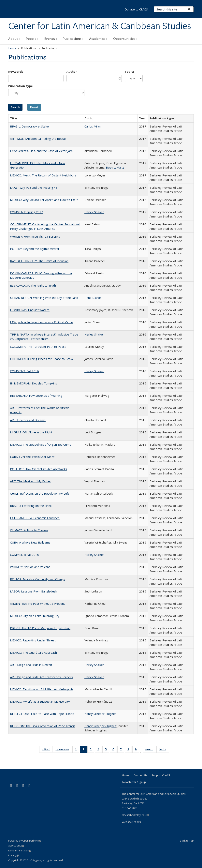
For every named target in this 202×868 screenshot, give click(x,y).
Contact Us (140, 775)
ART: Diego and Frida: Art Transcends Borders (41, 677)
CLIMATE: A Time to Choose (29, 530)
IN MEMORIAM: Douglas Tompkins (34, 383)
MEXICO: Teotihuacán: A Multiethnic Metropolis (42, 689)
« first (47, 750)
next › (151, 750)
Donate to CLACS (136, 9)
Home (12, 48)
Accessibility (16, 846)
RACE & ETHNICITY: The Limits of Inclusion (39, 261)
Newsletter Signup (134, 782)
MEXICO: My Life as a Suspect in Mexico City (40, 701)
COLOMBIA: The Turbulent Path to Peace (38, 347)
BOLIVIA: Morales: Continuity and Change (38, 579)
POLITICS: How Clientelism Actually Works (39, 469)
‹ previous (64, 750)
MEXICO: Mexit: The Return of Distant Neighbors (43, 175)
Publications (73, 39)
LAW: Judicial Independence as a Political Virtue (42, 322)
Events (51, 39)
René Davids (93, 298)
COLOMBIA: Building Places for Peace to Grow (42, 359)
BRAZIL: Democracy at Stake (29, 126)
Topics (130, 71)
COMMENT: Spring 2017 (27, 212)
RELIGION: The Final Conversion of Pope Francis (43, 726)
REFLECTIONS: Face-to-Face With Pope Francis (42, 714)
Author (72, 71)
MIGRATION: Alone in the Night (31, 432)
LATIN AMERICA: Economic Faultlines (35, 518)
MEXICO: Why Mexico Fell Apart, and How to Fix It (44, 200)
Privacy (13, 855)
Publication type (21, 86)
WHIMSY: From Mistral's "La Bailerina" (36, 236)
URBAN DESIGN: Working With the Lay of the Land (44, 298)
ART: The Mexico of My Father (31, 481)
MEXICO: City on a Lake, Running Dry (35, 616)
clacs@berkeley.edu (135, 815)
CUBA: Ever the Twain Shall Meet (32, 457)
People (32, 39)
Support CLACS (161, 775)
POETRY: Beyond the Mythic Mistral (34, 249)
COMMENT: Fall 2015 (24, 555)
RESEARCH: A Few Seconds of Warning (36, 396)
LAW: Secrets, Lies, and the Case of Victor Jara (41, 151)
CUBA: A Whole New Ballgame (30, 542)
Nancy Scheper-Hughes (100, 714)
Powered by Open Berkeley (25, 841)
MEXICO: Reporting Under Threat (33, 640)
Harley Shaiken (94, 212)
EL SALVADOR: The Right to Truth (33, 285)
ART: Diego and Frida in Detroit (31, 665)
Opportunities (125, 39)
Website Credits (131, 822)
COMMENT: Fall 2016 (24, 371)
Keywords (16, 71)
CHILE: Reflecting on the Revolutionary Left (40, 493)
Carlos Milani (93, 126)
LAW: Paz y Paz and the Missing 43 (34, 187)
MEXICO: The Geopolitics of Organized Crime (41, 444)
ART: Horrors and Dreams (28, 420)
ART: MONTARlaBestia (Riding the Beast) (38, 139)
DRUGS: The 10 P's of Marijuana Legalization (40, 628)
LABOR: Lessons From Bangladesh (34, 591)
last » (164, 750)
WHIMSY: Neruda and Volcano (30, 567)
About (14, 39)
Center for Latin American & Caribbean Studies (100, 26)
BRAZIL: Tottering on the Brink (31, 506)
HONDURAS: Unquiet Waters (30, 310)
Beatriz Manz (115, 167)
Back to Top (187, 841)
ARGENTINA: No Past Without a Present (37, 604)
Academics (98, 39)
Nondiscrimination (20, 851)
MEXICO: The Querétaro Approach (33, 652)
